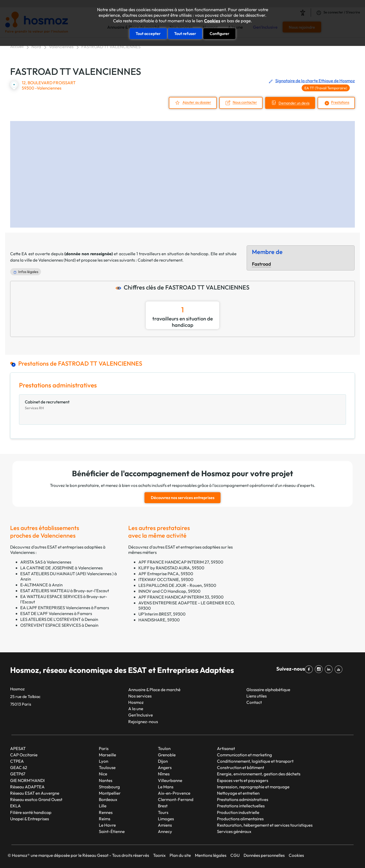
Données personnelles (264, 855)
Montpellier (110, 793)
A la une (136, 709)
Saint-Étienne (112, 831)
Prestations (340, 103)
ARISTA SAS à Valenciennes (46, 562)
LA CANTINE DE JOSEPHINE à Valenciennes (61, 568)
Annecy (165, 831)
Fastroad (261, 264)
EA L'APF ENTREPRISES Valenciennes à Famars (65, 608)
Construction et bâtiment (241, 767)
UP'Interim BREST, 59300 (162, 614)
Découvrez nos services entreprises (183, 498)
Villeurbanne (170, 780)
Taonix (159, 855)
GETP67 (18, 774)
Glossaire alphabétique (268, 690)
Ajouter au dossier (197, 103)
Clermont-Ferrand (176, 799)
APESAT (18, 748)
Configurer (220, 33)
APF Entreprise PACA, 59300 (166, 574)
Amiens (165, 825)
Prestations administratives (243, 799)
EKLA (15, 806)
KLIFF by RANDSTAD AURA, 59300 (171, 568)
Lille (103, 806)
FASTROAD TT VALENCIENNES (111, 47)
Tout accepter (148, 33)
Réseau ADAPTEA (27, 787)
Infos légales (28, 272)
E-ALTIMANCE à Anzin (41, 585)
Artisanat (226, 748)
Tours (163, 812)
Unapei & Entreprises (30, 819)
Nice (103, 774)
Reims (105, 819)
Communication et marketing (244, 755)
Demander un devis (294, 103)
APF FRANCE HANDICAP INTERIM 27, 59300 (181, 562)
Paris (104, 748)
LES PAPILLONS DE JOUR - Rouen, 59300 (177, 585)
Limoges (166, 819)
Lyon (104, 761)
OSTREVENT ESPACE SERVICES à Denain (59, 625)
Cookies (212, 21)
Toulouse (107, 767)
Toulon (164, 748)
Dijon (163, 761)
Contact (254, 702)
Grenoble (167, 755)
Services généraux (234, 831)
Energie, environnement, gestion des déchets (259, 774)
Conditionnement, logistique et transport (255, 761)
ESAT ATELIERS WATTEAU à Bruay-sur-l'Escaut (65, 591)
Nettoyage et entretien (238, 793)
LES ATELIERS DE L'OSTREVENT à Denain (59, 619)
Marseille (107, 755)
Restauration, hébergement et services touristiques (265, 825)
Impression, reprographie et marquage (253, 787)
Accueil (17, 46)
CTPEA (17, 761)
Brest (163, 806)
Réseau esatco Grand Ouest (36, 799)
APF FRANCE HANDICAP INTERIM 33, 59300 (181, 597)
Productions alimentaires (240, 819)
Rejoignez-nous (143, 721)
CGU (235, 855)
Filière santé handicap (31, 812)
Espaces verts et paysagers (243, 780)
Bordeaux (108, 799)
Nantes (106, 780)
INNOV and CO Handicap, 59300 (169, 591)
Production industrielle (238, 812)
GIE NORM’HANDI (27, 780)
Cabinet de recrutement (160, 260)
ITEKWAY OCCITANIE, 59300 (166, 579)
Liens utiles (257, 696)
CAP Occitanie (24, 755)
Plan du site (180, 855)
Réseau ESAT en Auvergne (35, 793)
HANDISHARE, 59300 (159, 620)
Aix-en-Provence (174, 793)
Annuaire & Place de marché (154, 690)
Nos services (140, 696)
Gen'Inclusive (141, 715)
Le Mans (166, 787)
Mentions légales (211, 855)
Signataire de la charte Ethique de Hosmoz (315, 81)
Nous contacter (245, 103)
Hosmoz (136, 702)
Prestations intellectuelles (241, 806)
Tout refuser (185, 33)
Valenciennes (61, 47)
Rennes (106, 812)
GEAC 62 (19, 767)
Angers (165, 767)
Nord (36, 47)
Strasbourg (109, 787)
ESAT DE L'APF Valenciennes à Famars (56, 613)
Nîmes (164, 774)
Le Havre (107, 825)
